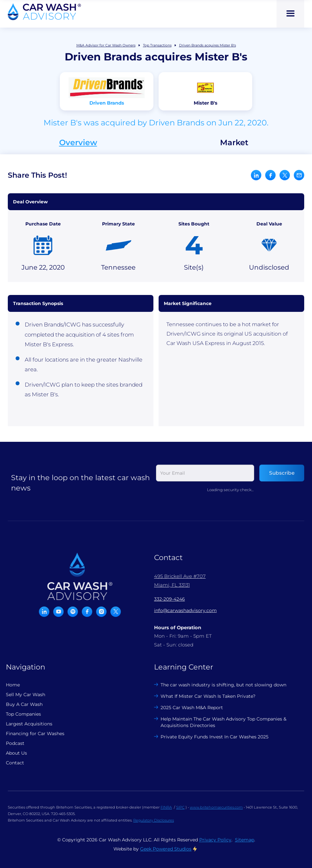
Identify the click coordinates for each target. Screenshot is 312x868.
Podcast (10, 743)
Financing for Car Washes (30, 734)
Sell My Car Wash (20, 695)
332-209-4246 (164, 599)
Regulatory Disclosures (154, 825)
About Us (11, 753)
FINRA (166, 812)
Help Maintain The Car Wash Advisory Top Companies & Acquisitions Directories (219, 722)
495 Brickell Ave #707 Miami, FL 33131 (175, 581)
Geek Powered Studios (166, 854)
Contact (10, 763)
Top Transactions (157, 45)
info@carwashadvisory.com (180, 610)
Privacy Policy (215, 845)
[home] (44, 12)
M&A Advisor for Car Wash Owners (106, 45)
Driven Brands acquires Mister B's (208, 45)
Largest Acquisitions (24, 724)
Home (8, 685)
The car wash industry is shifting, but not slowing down (219, 685)
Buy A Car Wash (19, 704)
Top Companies (18, 714)
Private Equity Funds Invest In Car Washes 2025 (210, 737)
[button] (290, 14)
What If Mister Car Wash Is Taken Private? (203, 696)
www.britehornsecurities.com (216, 812)
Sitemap (245, 845)
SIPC (180, 812)
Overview (78, 143)
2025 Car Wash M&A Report (187, 708)
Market (234, 143)
